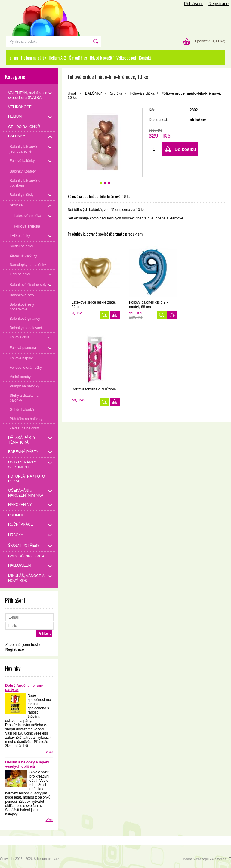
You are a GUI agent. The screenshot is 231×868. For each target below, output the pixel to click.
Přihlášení (193, 4)
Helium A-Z (57, 58)
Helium (13, 58)
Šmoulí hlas (78, 58)
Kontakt (145, 58)
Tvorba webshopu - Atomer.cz (207, 859)
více (49, 752)
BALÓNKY (94, 93)
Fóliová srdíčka (142, 93)
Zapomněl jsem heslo (23, 645)
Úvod (72, 93)
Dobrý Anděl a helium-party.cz (24, 688)
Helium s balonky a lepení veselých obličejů (27, 764)
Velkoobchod (126, 58)
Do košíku (185, 149)
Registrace (219, 4)
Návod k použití (102, 58)
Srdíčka (116, 93)
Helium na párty (33, 58)
